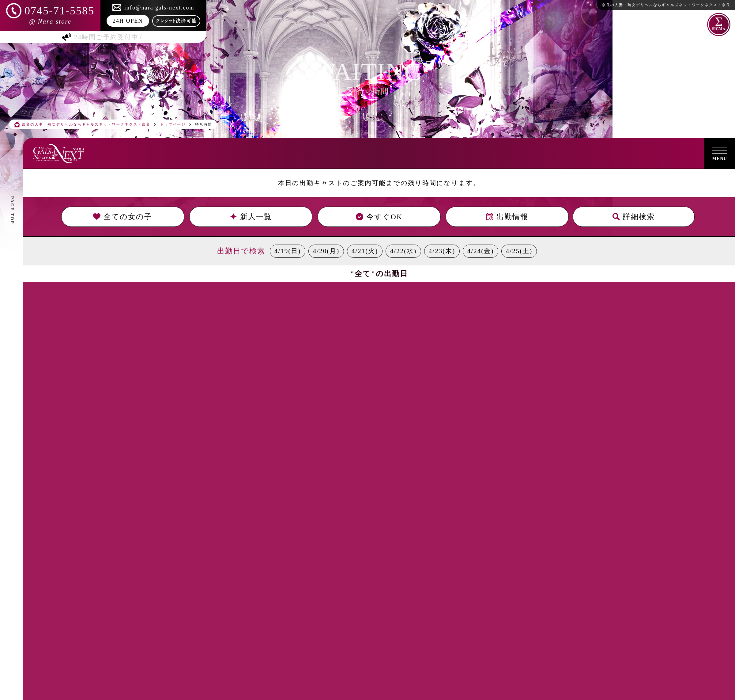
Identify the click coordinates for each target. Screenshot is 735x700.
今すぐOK (379, 217)
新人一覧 (251, 217)
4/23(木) (442, 251)
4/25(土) (519, 251)
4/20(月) (326, 251)
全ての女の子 (123, 217)
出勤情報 (507, 217)
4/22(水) (403, 251)
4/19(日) (288, 251)
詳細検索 (634, 217)
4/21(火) (365, 251)
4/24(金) (481, 251)
